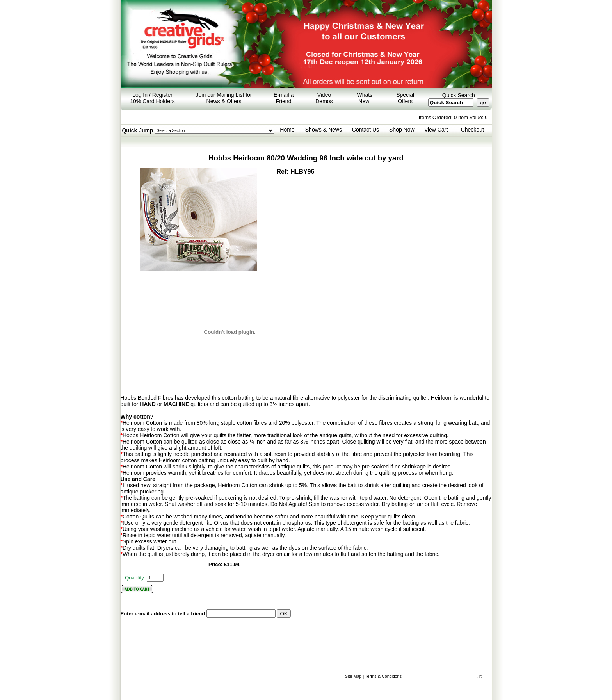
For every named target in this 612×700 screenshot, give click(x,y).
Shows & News (324, 130)
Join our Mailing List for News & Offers (224, 98)
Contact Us (366, 130)
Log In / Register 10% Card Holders (152, 98)
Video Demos (324, 98)
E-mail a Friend (284, 98)
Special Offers (405, 98)
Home (287, 130)
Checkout (472, 130)
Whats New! (365, 98)
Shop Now (402, 130)
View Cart (436, 130)
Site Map (353, 676)
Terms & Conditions (383, 676)
